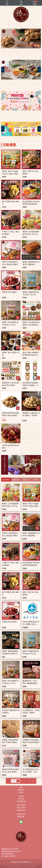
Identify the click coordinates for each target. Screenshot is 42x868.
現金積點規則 (21, 814)
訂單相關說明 (21, 801)
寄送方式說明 (21, 808)
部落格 (21, 793)
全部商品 (21, 796)
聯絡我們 (21, 790)
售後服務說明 (21, 810)
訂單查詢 (21, 799)
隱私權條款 (21, 817)
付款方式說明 (21, 805)
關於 (21, 787)
